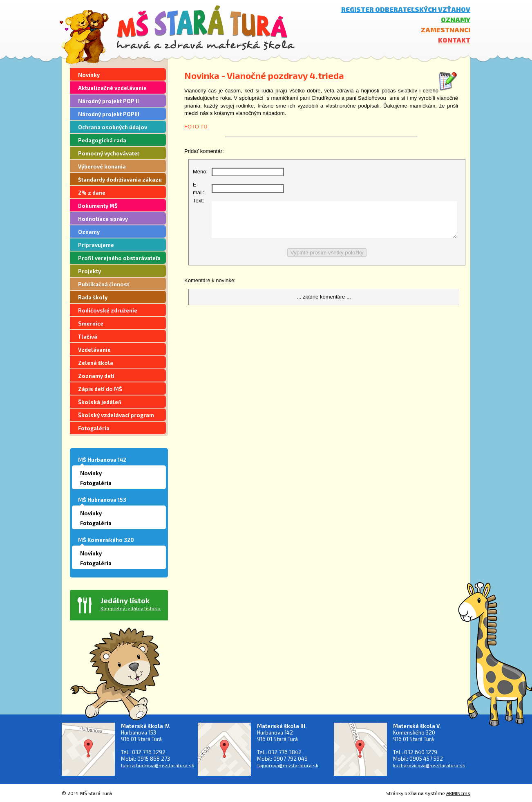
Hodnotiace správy (103, 219)
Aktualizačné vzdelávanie (112, 88)
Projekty (89, 271)
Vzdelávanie (94, 350)
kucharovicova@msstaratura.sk (429, 765)
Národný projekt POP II (108, 101)
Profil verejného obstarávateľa (119, 258)
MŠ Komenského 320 (106, 540)
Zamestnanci (446, 30)
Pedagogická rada (102, 140)
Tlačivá (88, 337)
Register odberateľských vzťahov (406, 9)
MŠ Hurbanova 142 (102, 460)
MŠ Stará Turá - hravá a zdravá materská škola (206, 28)
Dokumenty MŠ (98, 206)
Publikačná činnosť (104, 284)
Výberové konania (102, 166)
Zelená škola (96, 363)
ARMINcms (458, 793)
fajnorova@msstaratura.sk (288, 765)
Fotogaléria (94, 428)
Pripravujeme (96, 245)
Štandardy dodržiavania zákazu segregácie (120, 181)
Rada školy (93, 297)
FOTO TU (196, 127)
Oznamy (456, 19)
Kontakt (454, 40)
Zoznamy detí (96, 376)
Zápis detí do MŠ (100, 389)
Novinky (89, 75)
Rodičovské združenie (108, 310)
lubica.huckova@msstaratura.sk (158, 765)
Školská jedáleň (100, 402)
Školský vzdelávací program (116, 415)
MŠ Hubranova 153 (102, 500)
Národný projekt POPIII (109, 114)
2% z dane (92, 193)
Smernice (91, 323)
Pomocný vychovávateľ (108, 153)
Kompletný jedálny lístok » (131, 608)
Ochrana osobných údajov (113, 127)
